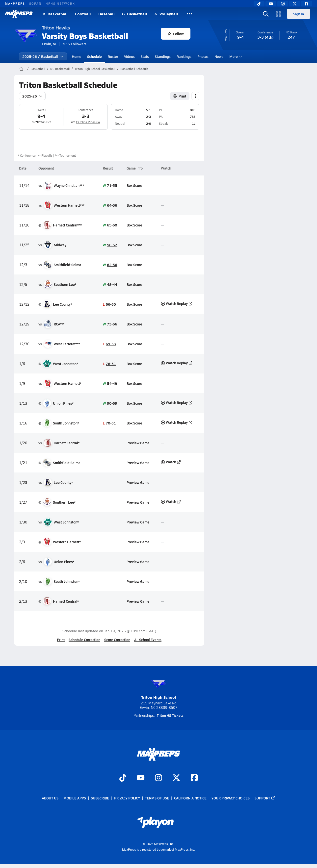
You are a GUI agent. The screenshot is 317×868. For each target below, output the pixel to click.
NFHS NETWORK (60, 3)
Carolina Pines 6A (88, 122)
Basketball (38, 69)
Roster (113, 56)
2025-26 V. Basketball (43, 56)
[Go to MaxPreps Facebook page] (194, 778)
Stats (145, 56)
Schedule (94, 56)
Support (265, 798)
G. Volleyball (166, 14)
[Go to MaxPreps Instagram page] (158, 778)
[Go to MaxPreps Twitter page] (176, 778)
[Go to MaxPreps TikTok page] (123, 778)
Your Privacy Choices (231, 798)
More (235, 56)
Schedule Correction (84, 640)
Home (77, 56)
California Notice (190, 798)
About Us (50, 798)
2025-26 (32, 96)
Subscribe (100, 798)
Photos (203, 56)
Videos (129, 56)
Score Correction (117, 640)
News (219, 56)
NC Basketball (60, 69)
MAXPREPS (15, 3)
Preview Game (138, 443)
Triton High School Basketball (95, 69)
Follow (176, 34)
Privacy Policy (127, 798)
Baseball (106, 14)
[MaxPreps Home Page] (21, 69)
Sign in (299, 14)
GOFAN (35, 3)
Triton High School (159, 688)
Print (61, 640)
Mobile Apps (75, 798)
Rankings (184, 56)
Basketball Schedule (134, 69)
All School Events (148, 640)
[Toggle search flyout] (266, 14)
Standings (163, 56)
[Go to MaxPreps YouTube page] (141, 778)
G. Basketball (135, 14)
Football (83, 14)
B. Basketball (55, 14)
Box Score (134, 185)
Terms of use (157, 798)
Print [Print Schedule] (180, 96)
